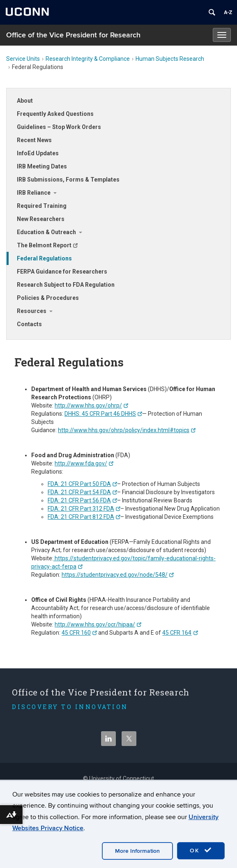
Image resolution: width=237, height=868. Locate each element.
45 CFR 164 (180, 633)
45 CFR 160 (79, 633)
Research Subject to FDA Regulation (66, 285)
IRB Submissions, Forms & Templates (68, 180)
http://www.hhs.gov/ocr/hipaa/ (98, 624)
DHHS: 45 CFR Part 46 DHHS (103, 414)
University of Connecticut (122, 778)
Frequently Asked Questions (55, 114)
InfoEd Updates (38, 153)
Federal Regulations (44, 258)
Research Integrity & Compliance (88, 59)
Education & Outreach (46, 232)
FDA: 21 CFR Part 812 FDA (84, 517)
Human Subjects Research (170, 59)
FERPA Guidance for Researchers (62, 272)
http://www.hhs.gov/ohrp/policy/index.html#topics (127, 430)
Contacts (29, 324)
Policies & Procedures (48, 298)
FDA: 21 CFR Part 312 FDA (84, 509)
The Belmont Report (47, 245)
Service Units (23, 59)
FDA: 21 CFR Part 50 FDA (82, 484)
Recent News (34, 140)
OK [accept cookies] (201, 850)
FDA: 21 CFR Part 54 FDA (82, 492)
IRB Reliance (34, 193)
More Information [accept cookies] (137, 851)
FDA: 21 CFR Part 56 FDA (82, 500)
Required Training (42, 206)
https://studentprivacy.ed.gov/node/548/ (118, 575)
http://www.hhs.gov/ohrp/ (91, 405)
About (25, 101)
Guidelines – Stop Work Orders (59, 127)
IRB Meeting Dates (42, 166)
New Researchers (41, 219)
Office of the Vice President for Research (73, 35)
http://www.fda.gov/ (84, 463)
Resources (32, 311)
